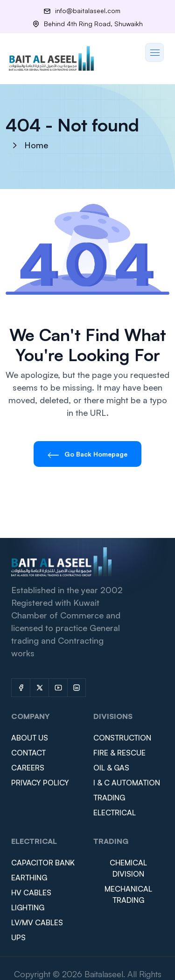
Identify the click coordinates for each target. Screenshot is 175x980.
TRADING (109, 798)
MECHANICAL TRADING (128, 894)
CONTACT (28, 753)
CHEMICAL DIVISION (128, 868)
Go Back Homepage (87, 454)
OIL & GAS (111, 768)
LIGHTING (28, 907)
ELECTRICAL (115, 813)
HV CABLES (31, 893)
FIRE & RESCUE (119, 753)
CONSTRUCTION (122, 738)
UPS (18, 937)
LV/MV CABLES (37, 922)
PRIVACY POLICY (40, 783)
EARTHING (29, 878)
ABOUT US (30, 738)
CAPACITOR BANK (43, 863)
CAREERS (28, 768)
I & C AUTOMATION (127, 783)
